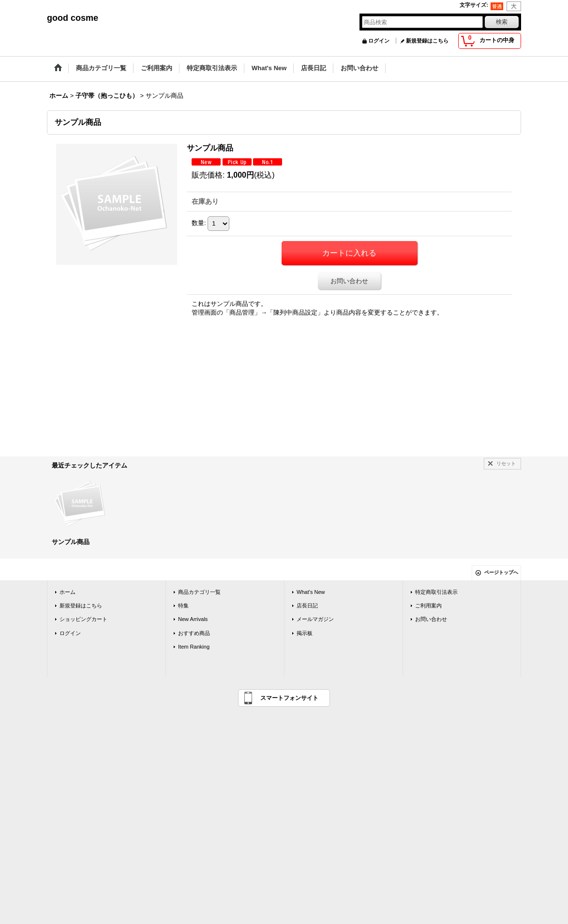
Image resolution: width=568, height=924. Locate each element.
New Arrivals (193, 619)
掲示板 (305, 633)
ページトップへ (501, 572)
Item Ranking (194, 647)
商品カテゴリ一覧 (199, 592)
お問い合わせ (349, 281)
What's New (311, 592)
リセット (506, 463)
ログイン (379, 41)
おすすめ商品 (194, 633)
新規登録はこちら (427, 41)
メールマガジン (315, 619)
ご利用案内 (428, 606)
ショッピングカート (83, 619)
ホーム (67, 592)
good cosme (73, 18)
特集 (183, 606)
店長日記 (307, 606)
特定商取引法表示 (436, 592)
